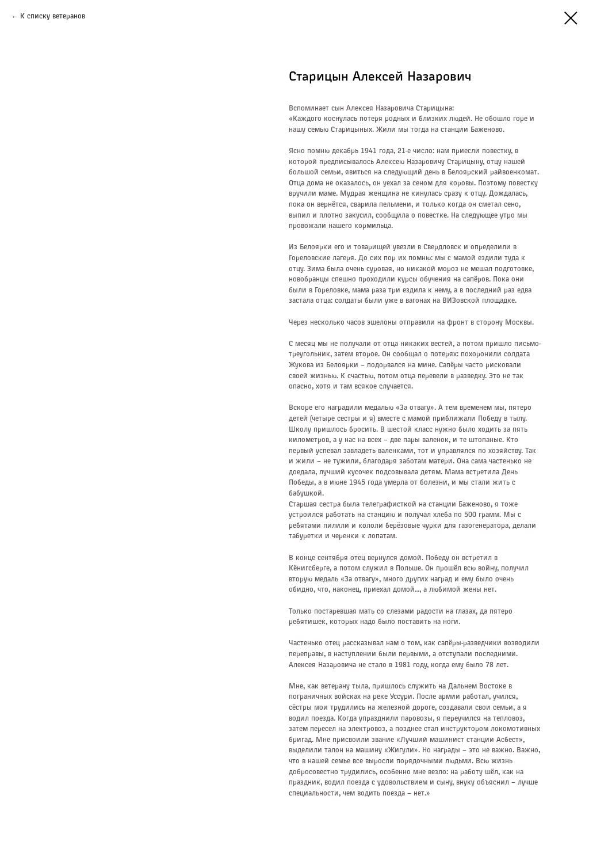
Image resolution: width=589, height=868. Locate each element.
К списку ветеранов (53, 17)
